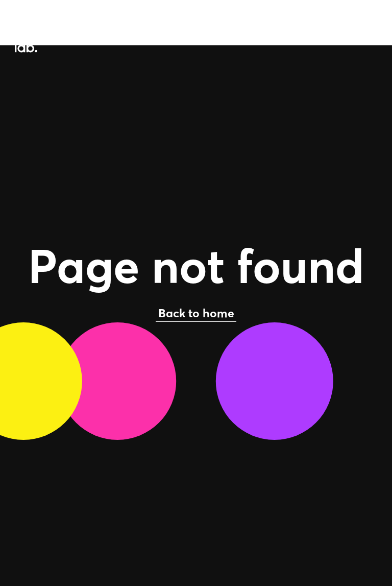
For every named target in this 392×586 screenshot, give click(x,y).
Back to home (196, 313)
